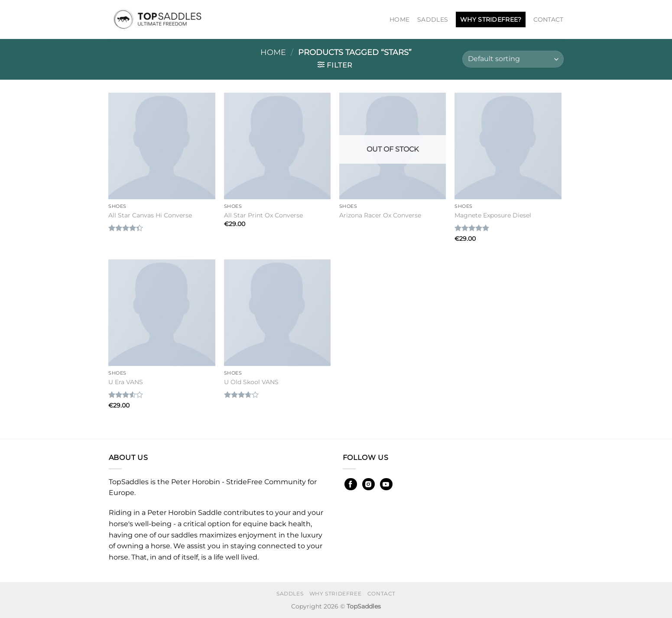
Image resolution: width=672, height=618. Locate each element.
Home (399, 19)
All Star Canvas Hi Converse (150, 215)
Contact (548, 19)
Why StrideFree (336, 594)
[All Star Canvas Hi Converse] (162, 146)
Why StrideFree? (491, 19)
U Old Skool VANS (251, 382)
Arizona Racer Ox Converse (380, 215)
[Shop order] (513, 59)
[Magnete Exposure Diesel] (508, 146)
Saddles (433, 19)
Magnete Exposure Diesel (493, 215)
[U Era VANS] (162, 313)
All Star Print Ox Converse (263, 215)
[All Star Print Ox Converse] (278, 146)
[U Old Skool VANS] (278, 313)
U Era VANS (126, 382)
